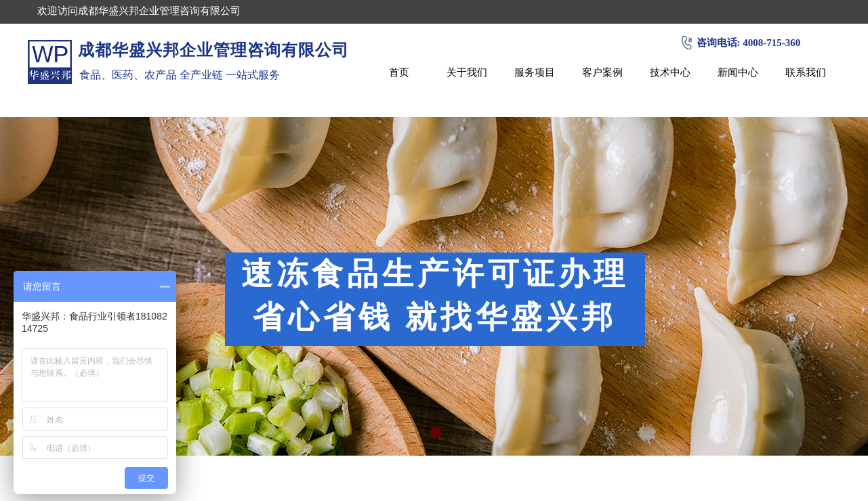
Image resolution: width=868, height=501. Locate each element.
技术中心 (670, 72)
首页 (399, 72)
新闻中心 (738, 72)
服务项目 (535, 72)
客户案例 (602, 72)
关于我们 (467, 72)
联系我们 (806, 72)
